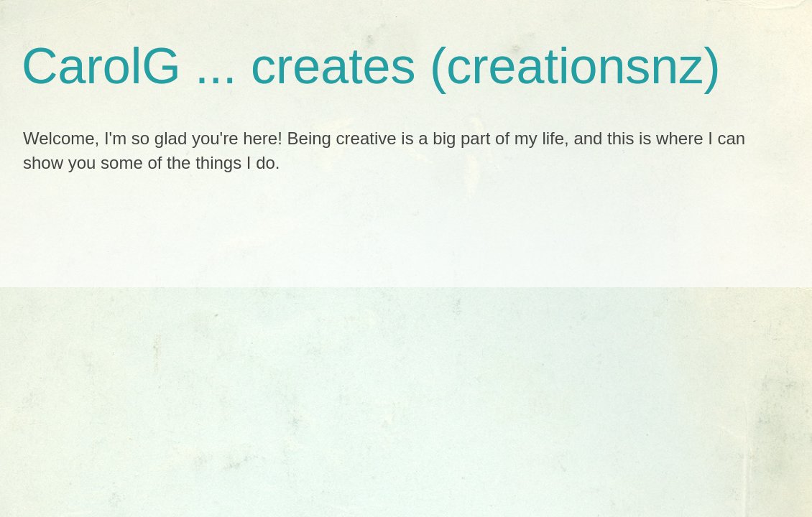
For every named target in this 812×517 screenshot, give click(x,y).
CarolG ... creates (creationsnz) (371, 66)
